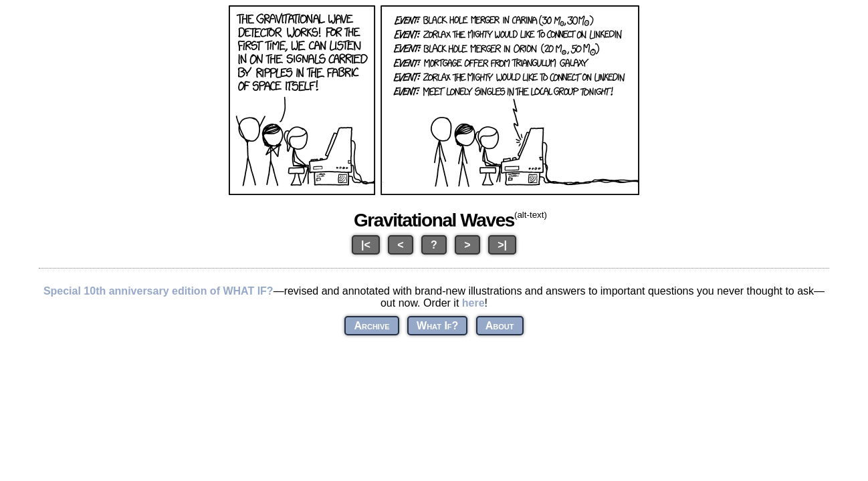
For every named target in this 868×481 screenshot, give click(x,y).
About (500, 326)
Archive (371, 326)
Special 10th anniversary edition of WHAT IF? (158, 291)
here (473, 303)
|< (366, 245)
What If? (437, 326)
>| (502, 245)
